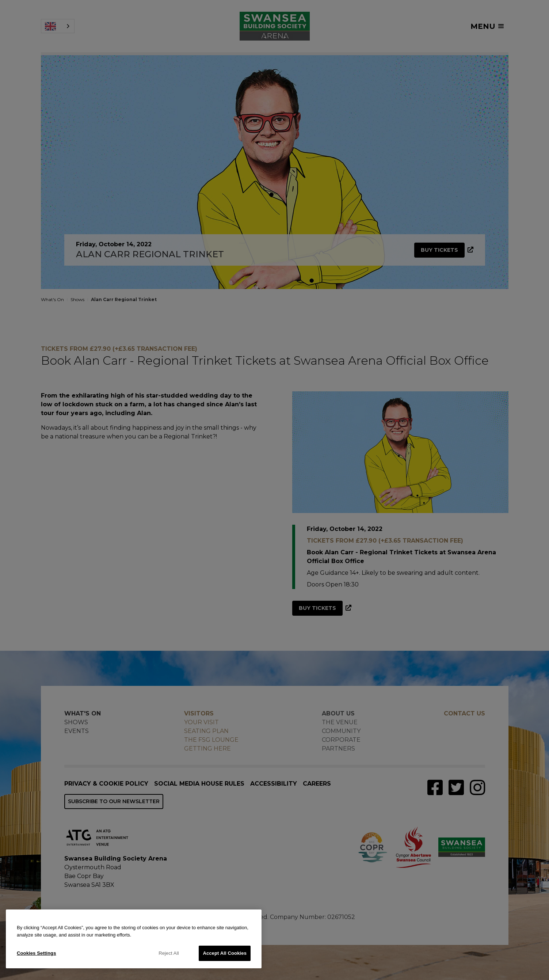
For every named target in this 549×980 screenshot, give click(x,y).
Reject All (169, 953)
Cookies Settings (37, 953)
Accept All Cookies (225, 953)
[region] (134, 939)
